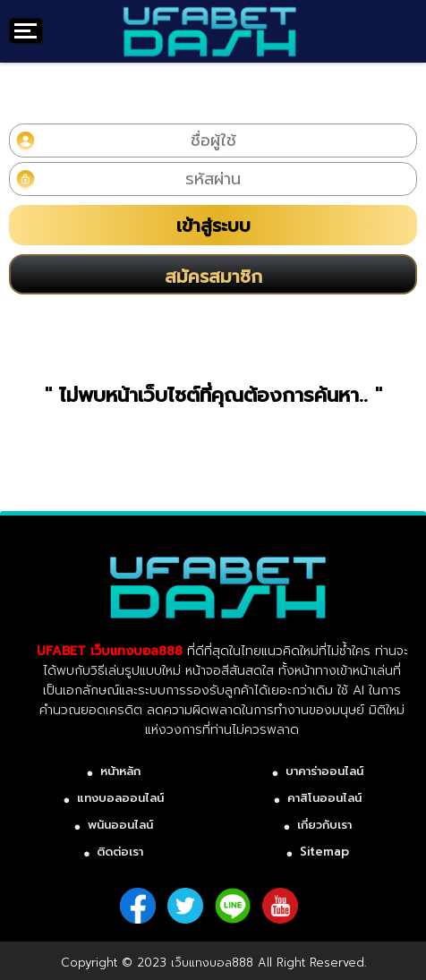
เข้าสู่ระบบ (213, 226)
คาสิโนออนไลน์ (324, 798)
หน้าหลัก (120, 771)
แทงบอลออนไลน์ (120, 798)
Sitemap (324, 852)
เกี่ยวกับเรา (324, 825)
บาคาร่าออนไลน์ (324, 771)
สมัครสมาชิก (213, 277)
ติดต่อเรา (120, 852)
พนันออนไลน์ (120, 825)
